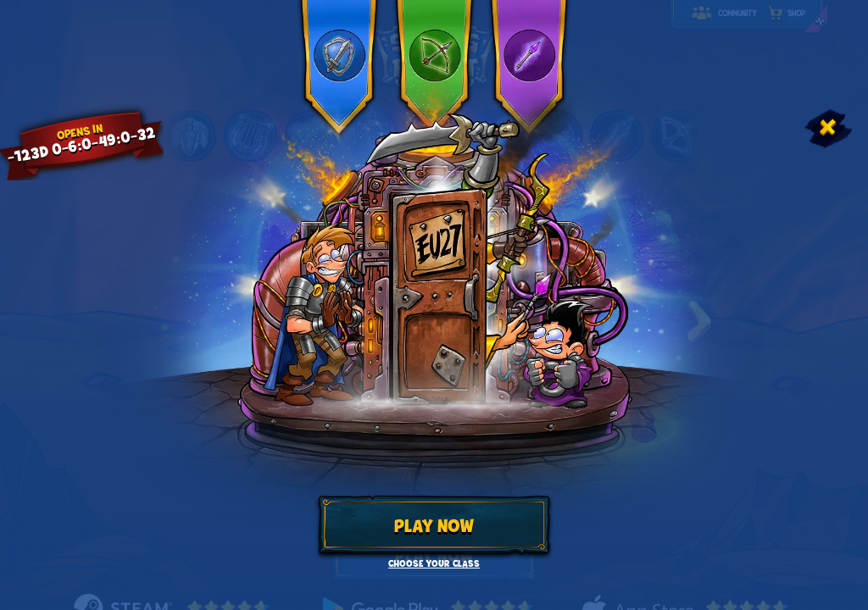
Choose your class (434, 564)
